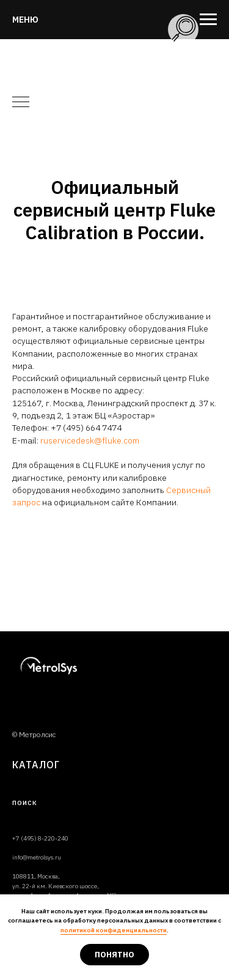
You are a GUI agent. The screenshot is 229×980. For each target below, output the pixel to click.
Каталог (36, 765)
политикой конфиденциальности (114, 930)
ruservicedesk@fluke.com (90, 440)
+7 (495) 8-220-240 (40, 838)
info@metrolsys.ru (37, 857)
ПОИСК (25, 803)
